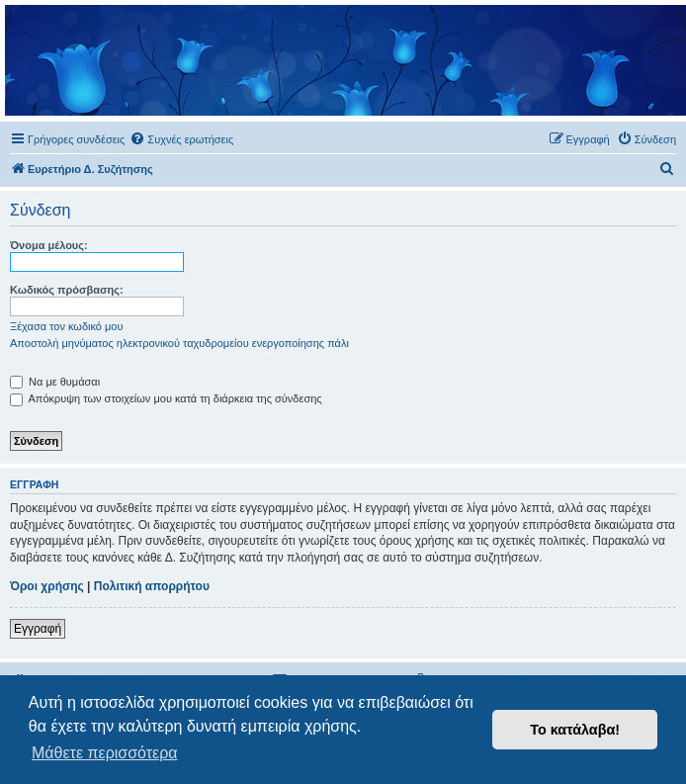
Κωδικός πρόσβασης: (67, 290)
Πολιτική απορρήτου (152, 586)
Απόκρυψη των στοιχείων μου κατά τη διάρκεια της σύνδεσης (166, 398)
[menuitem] (181, 139)
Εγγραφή (38, 629)
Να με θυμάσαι (55, 382)
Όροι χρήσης (47, 586)
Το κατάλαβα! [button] (575, 730)
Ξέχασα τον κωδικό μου (67, 326)
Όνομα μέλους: (49, 245)
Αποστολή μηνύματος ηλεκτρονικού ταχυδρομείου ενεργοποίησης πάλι (179, 343)
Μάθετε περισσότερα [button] (105, 753)
